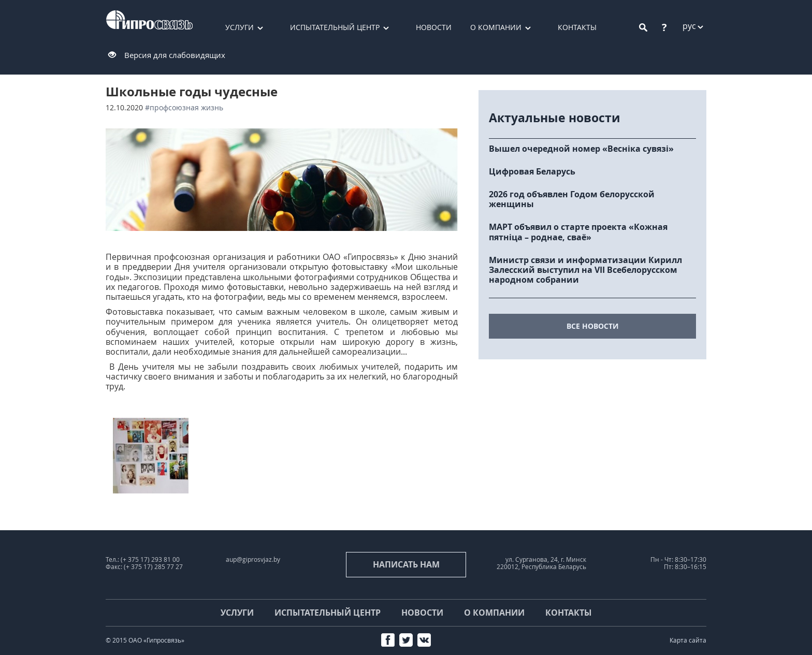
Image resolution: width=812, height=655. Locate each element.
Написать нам (406, 564)
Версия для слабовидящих (175, 55)
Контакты (577, 27)
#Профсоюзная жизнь (184, 107)
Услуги (240, 27)
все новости (593, 326)
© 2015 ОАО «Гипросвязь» (145, 640)
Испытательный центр (335, 27)
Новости (434, 27)
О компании (496, 27)
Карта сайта (688, 640)
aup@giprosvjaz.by (253, 559)
